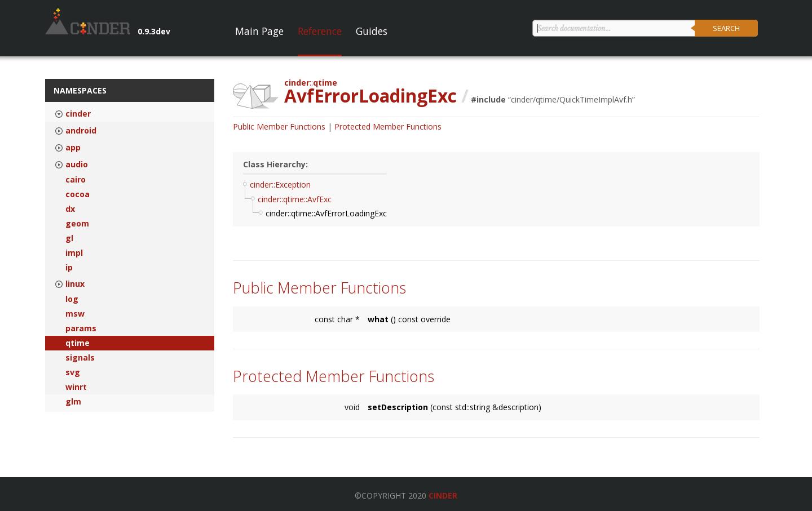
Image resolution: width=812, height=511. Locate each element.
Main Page (259, 31)
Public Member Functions (279, 126)
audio (77, 165)
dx (70, 209)
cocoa (78, 194)
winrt (76, 387)
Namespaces (80, 90)
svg (73, 372)
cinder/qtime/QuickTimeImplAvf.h (572, 99)
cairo (76, 180)
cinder (78, 114)
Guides (372, 31)
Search (726, 28)
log (72, 299)
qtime (78, 343)
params (81, 328)
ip (69, 268)
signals (80, 358)
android (81, 131)
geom (77, 224)
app (73, 148)
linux (75, 284)
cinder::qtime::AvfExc (295, 199)
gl (69, 238)
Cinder (443, 496)
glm (73, 402)
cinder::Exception (280, 185)
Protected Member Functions (388, 126)
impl (74, 253)
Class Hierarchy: (275, 164)
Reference (320, 31)
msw (75, 314)
